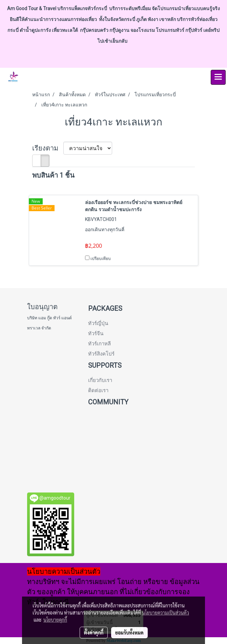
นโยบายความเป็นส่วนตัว (166, 612)
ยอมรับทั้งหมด (129, 632)
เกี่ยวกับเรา (100, 380)
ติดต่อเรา (98, 390)
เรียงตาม (48, 148)
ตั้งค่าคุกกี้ (94, 632)
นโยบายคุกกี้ (55, 620)
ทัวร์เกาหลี (99, 344)
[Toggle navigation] (218, 77)
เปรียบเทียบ (101, 259)
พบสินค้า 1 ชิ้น (53, 175)
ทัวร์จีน (96, 334)
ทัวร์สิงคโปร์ (101, 354)
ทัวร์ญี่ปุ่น (98, 323)
